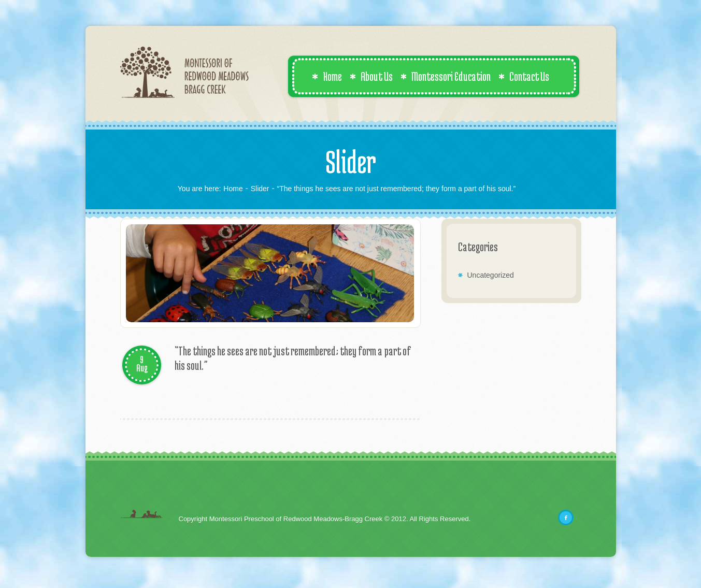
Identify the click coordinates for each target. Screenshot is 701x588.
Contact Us (524, 76)
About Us (371, 76)
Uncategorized (491, 275)
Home (327, 76)
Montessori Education (446, 76)
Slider (260, 189)
